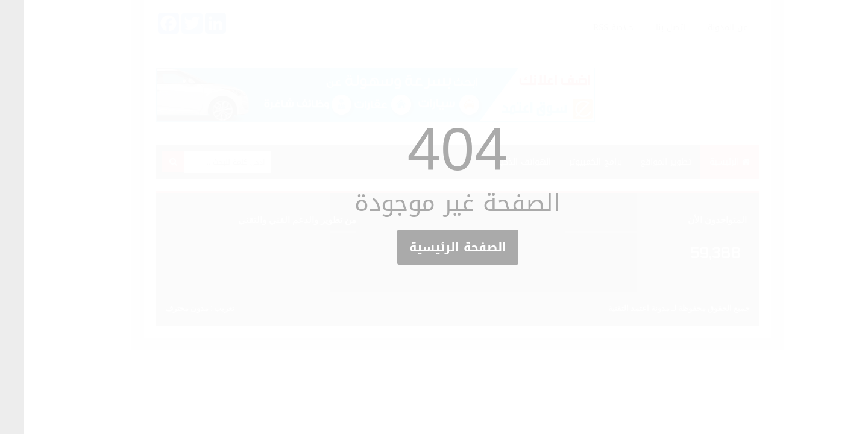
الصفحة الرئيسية (434, 247)
